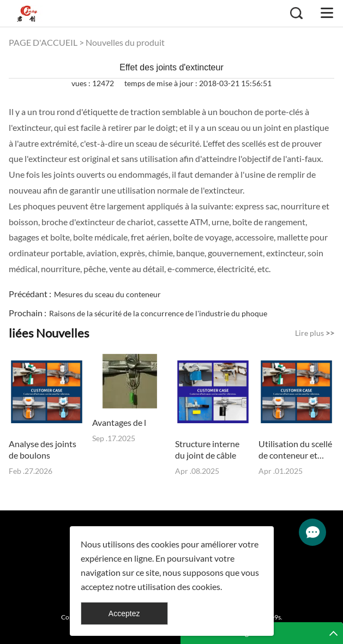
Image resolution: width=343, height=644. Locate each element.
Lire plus (315, 333)
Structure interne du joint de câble (207, 449)
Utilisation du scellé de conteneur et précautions (295, 450)
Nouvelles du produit (125, 42)
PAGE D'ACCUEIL (43, 42)
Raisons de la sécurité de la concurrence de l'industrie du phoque (158, 313)
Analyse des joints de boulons (43, 449)
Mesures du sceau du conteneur (107, 294)
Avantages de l (119, 422)
